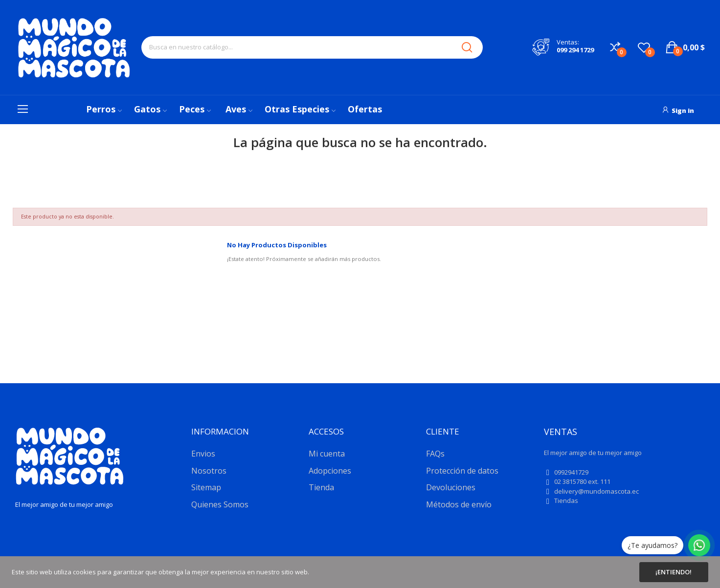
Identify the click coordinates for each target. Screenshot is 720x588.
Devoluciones (451, 487)
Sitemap (206, 487)
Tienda (321, 487)
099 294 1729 (575, 50)
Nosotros (209, 471)
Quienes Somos (220, 504)
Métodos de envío (459, 504)
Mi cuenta (327, 454)
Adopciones (330, 471)
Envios (203, 454)
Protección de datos (462, 471)
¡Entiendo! (674, 572)
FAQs (435, 454)
